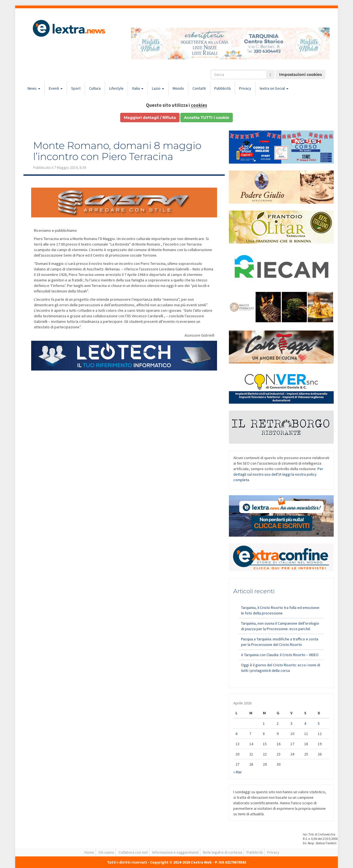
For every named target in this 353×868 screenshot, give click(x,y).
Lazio (158, 88)
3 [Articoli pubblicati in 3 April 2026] (291, 723)
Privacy (245, 88)
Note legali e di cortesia (223, 852)
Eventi (56, 88)
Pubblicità (222, 88)
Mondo (178, 88)
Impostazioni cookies (300, 74)
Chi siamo (106, 852)
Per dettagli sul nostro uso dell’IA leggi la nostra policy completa (278, 474)
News (34, 88)
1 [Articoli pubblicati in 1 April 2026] (264, 723)
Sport (76, 88)
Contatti (199, 88)
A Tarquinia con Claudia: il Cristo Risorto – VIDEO (280, 655)
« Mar (238, 772)
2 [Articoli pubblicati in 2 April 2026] (278, 723)
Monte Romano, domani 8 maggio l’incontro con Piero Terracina (117, 151)
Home (89, 852)
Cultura (95, 88)
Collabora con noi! (133, 852)
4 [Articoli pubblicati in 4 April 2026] (305, 723)
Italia (138, 88)
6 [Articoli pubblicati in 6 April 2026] (236, 734)
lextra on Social (274, 88)
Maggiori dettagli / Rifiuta (150, 118)
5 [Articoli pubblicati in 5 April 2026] (319, 723)
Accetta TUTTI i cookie (207, 118)
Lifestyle (116, 88)
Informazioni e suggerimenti (175, 852)
